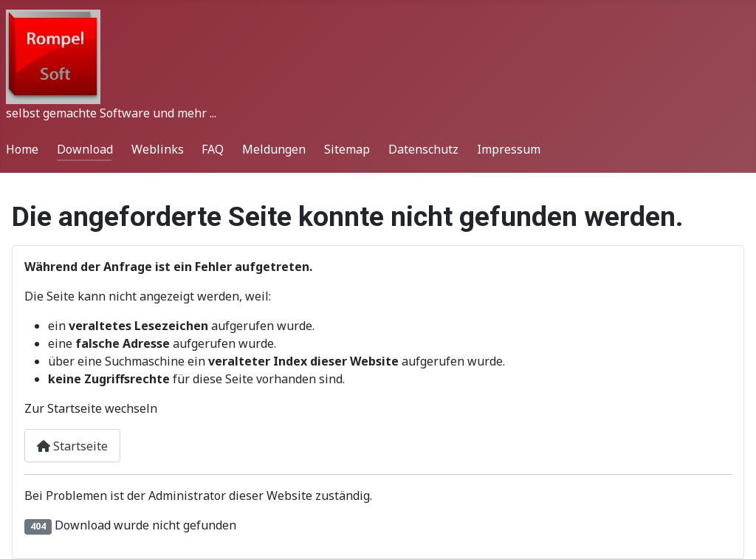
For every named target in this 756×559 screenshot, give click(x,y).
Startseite (72, 446)
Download (85, 149)
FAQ (213, 149)
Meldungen (274, 149)
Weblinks (158, 149)
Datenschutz (423, 149)
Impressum (509, 149)
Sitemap (347, 149)
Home (22, 149)
